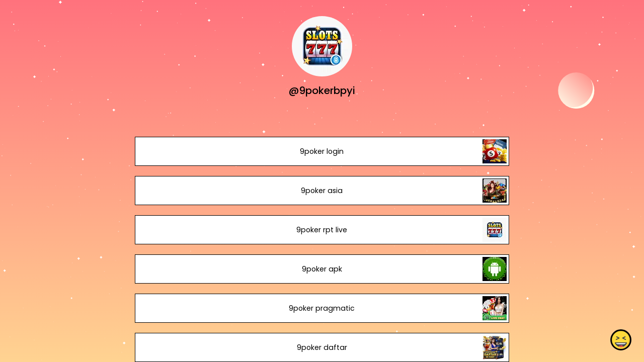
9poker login (322, 151)
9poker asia (322, 191)
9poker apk (322, 269)
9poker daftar (322, 347)
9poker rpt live (322, 230)
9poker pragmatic (322, 308)
